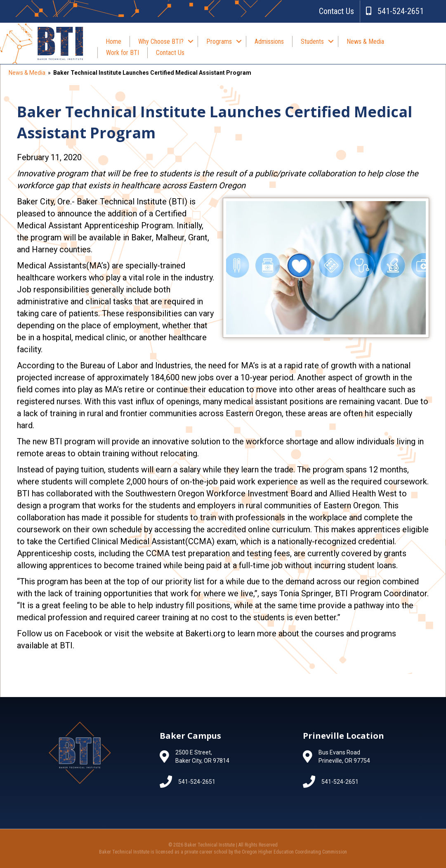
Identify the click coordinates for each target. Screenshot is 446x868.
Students (312, 42)
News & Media (365, 42)
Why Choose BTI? (161, 42)
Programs (219, 42)
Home (113, 42)
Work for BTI (123, 53)
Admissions (269, 42)
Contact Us (336, 11)
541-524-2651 (395, 11)
